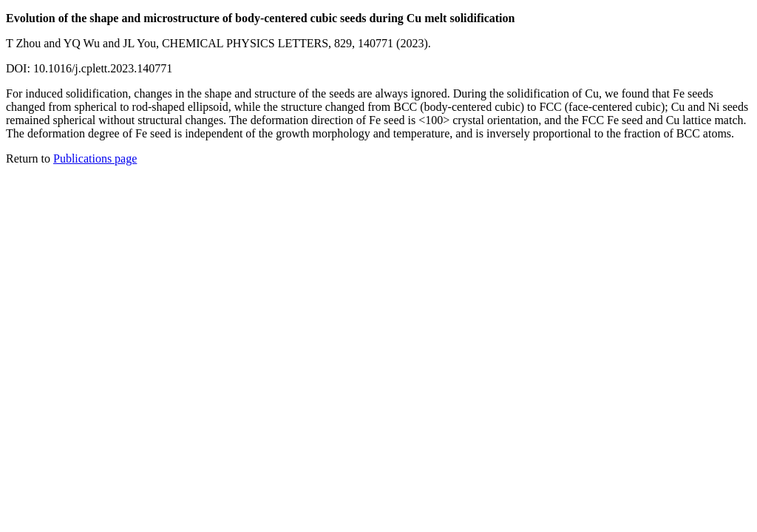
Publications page (95, 158)
